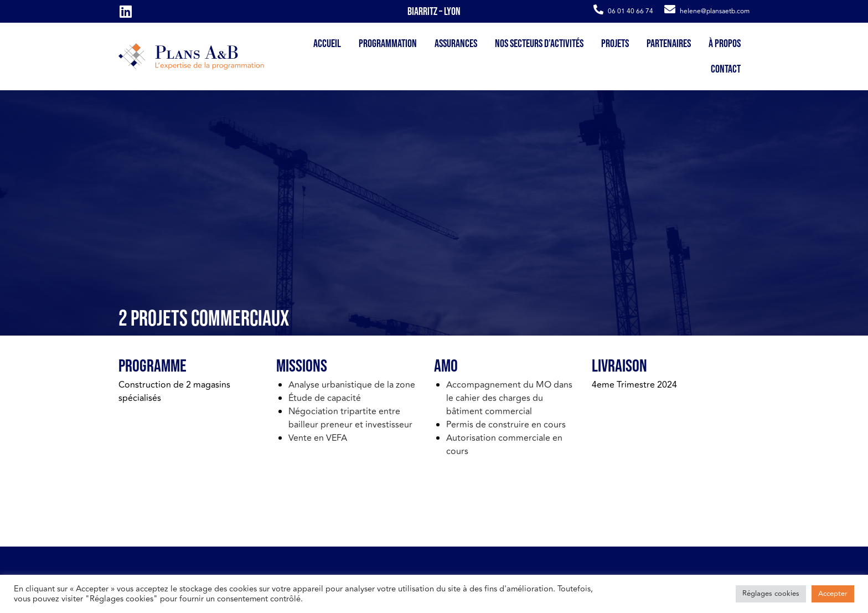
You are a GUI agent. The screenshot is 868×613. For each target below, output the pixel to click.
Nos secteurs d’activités (539, 44)
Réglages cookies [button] (771, 594)
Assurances (456, 44)
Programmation (388, 44)
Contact (726, 69)
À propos (725, 44)
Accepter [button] (833, 594)
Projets (615, 44)
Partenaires (669, 44)
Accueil (327, 44)
